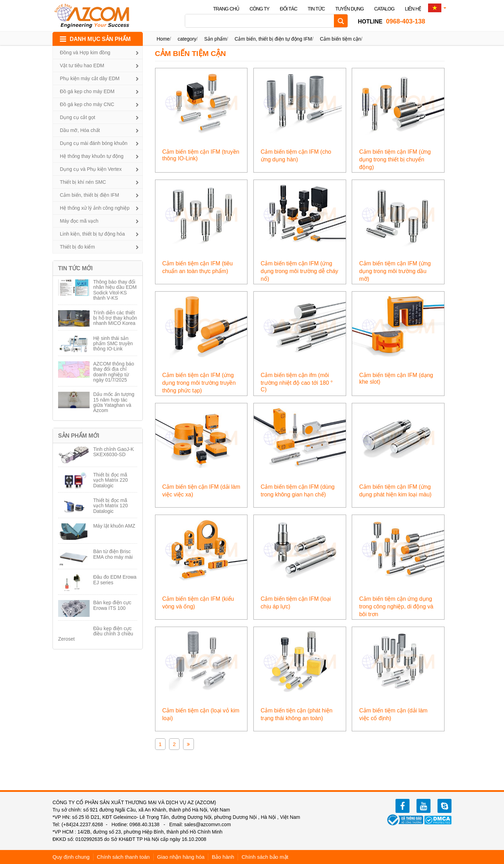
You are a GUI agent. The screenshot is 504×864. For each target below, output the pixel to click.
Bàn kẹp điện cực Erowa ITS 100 (112, 605)
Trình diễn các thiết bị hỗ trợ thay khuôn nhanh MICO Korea (115, 318)
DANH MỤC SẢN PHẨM (100, 39)
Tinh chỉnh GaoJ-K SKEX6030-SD (113, 452)
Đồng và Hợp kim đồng (85, 53)
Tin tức (316, 9)
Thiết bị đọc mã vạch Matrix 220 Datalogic (110, 480)
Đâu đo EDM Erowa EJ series (115, 580)
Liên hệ (413, 9)
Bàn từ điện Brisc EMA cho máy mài (113, 554)
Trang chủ (226, 9)
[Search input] (261, 21)
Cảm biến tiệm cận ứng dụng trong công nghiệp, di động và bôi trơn (396, 607)
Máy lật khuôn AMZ (114, 526)
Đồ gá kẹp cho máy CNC (87, 104)
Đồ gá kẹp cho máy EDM (87, 91)
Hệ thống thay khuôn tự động (92, 156)
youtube (423, 806)
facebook (402, 806)
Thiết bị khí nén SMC (83, 182)
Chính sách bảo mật (265, 857)
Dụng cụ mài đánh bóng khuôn (94, 143)
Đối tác (288, 9)
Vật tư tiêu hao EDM (82, 65)
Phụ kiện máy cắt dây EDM (90, 78)
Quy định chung (71, 857)
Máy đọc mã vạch (79, 221)
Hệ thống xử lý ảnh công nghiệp (95, 208)
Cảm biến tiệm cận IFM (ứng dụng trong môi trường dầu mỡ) (395, 271)
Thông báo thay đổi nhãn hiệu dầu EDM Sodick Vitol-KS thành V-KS (115, 290)
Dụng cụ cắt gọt (78, 117)
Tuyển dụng (349, 9)
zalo (444, 806)
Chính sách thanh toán (123, 857)
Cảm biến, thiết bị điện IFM (89, 195)
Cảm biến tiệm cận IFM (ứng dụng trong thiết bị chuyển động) (395, 159)
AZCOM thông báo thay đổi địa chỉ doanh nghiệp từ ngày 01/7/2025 (114, 372)
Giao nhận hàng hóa (181, 857)
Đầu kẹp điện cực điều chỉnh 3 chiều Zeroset (96, 634)
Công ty (260, 9)
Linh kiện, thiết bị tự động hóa (92, 234)
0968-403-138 (391, 21)
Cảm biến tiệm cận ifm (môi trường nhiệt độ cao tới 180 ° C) (297, 382)
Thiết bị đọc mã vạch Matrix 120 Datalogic (110, 506)
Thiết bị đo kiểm (77, 247)
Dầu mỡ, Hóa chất (80, 130)
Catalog (384, 9)
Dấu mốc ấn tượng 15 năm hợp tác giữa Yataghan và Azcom (114, 402)
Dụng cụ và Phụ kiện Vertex (91, 169)
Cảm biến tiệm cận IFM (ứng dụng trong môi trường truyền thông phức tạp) (199, 383)
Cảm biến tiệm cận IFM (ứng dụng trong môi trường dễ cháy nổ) (299, 271)
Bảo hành (223, 857)
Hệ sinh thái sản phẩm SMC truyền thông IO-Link (113, 344)
